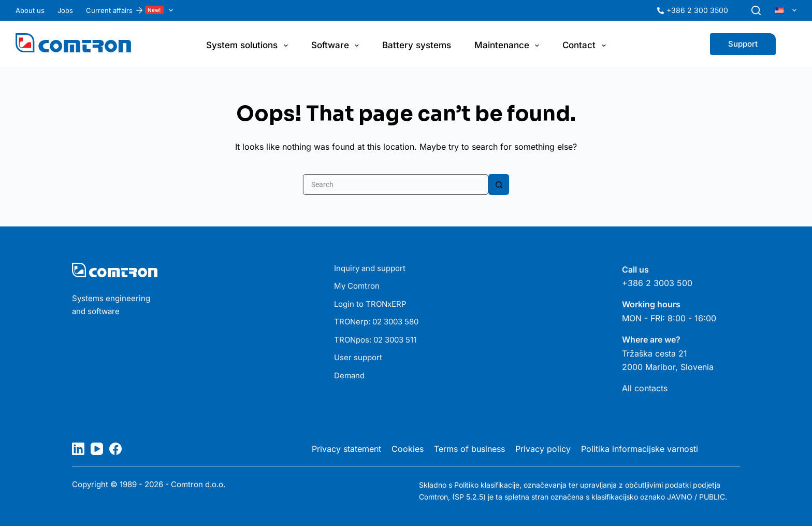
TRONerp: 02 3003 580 (376, 322)
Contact (586, 46)
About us (30, 10)
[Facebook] (115, 449)
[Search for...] (396, 184)
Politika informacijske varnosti (640, 449)
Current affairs (132, 10)
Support (743, 44)
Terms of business (469, 449)
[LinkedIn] (78, 449)
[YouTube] (97, 449)
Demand (349, 375)
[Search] (756, 10)
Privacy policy (543, 449)
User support (358, 357)
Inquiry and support (370, 268)
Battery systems (417, 45)
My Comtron (357, 286)
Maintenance (509, 46)
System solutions (249, 46)
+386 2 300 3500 (697, 10)
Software (337, 46)
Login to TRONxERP (370, 304)
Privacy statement (346, 449)
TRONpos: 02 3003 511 (375, 340)
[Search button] (499, 184)
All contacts (645, 388)
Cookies (408, 449)
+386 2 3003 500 (657, 283)
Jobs (65, 10)
